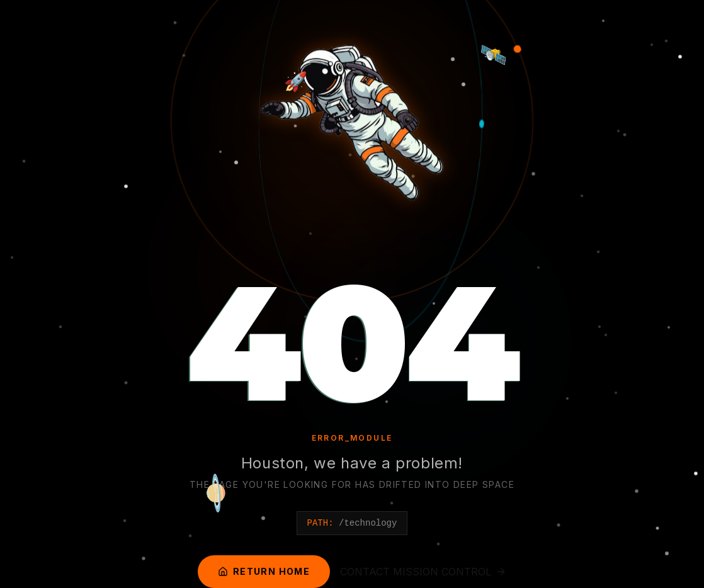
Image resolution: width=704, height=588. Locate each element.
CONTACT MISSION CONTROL (423, 572)
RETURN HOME (264, 571)
